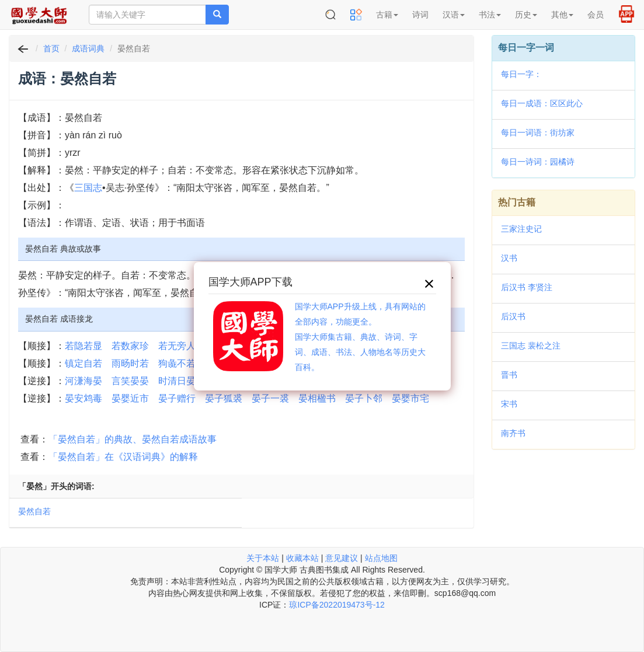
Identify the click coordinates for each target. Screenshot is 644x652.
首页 (51, 48)
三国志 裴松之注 (531, 346)
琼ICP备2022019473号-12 (337, 605)
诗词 (420, 15)
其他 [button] (562, 15)
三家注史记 (521, 229)
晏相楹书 (317, 398)
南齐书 (513, 433)
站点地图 (381, 558)
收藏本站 (302, 558)
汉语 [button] (454, 15)
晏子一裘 (270, 398)
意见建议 (342, 558)
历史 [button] (526, 15)
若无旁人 (177, 346)
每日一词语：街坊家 (538, 133)
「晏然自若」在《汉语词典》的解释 (123, 457)
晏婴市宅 (410, 398)
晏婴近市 (130, 398)
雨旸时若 (130, 363)
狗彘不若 (177, 363)
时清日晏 (177, 381)
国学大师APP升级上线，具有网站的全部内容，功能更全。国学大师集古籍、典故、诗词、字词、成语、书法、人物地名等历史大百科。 (360, 337)
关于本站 (263, 558)
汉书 (509, 258)
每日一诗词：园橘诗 (538, 162)
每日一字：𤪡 (521, 74)
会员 (596, 15)
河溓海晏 (83, 381)
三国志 (88, 188)
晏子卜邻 (364, 398)
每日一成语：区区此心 (542, 103)
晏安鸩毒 (83, 398)
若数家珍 (130, 346)
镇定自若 (83, 363)
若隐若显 (83, 346)
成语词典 (88, 48)
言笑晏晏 (130, 381)
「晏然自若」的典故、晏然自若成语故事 (133, 439)
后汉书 (513, 316)
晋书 (509, 375)
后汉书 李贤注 (527, 287)
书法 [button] (490, 15)
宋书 (509, 404)
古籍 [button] (387, 15)
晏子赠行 (177, 398)
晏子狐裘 (224, 398)
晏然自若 (34, 511)
